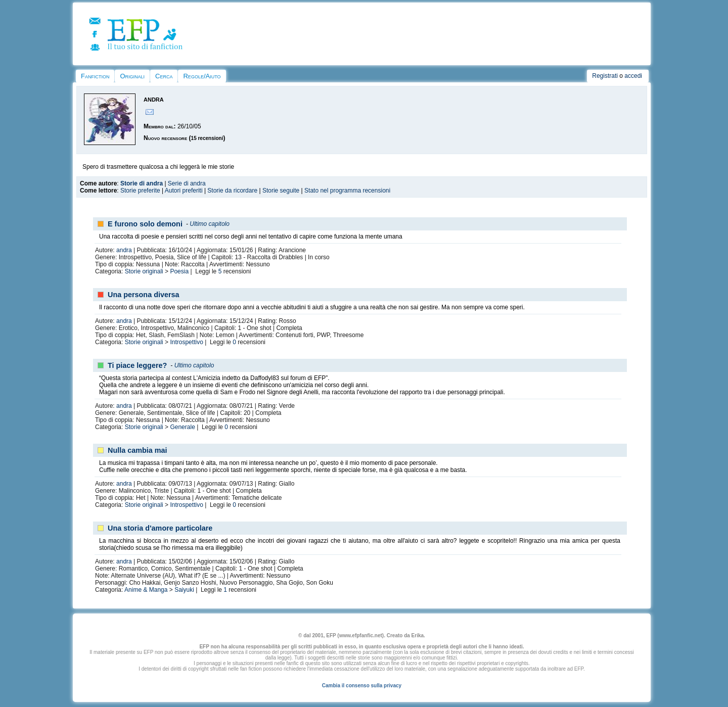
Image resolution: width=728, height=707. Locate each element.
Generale (182, 427)
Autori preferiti (184, 191)
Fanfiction (95, 76)
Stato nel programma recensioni (347, 191)
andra (124, 250)
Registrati (605, 76)
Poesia (179, 271)
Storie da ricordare (232, 191)
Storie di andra (142, 183)
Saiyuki (184, 590)
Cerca (164, 76)
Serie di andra (187, 183)
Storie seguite (281, 191)
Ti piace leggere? (137, 365)
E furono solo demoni (145, 224)
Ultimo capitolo (210, 224)
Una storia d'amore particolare (160, 528)
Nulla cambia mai (138, 450)
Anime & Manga (146, 590)
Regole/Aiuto (202, 76)
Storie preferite (140, 191)
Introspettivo (186, 342)
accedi (633, 76)
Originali (132, 76)
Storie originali (144, 271)
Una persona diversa (144, 295)
